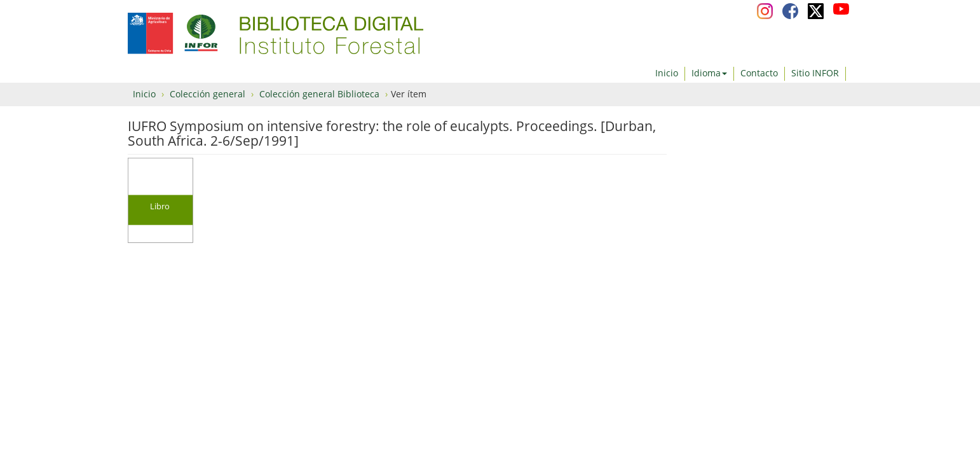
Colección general (208, 94)
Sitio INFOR (815, 73)
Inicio (667, 73)
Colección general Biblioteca (319, 94)
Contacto (759, 73)
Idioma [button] (709, 73)
